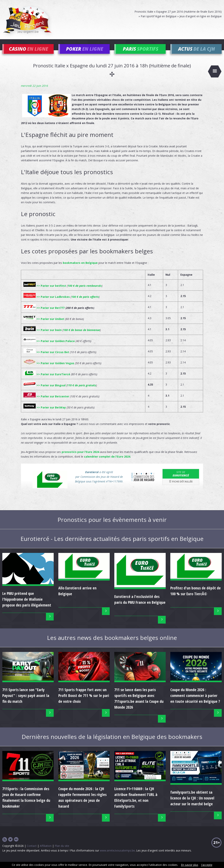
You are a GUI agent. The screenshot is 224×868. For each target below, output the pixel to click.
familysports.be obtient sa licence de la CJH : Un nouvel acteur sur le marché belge (192, 804)
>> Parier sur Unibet (44, 325)
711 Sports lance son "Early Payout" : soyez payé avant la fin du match (26, 701)
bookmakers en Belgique (80, 268)
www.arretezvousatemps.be (117, 856)
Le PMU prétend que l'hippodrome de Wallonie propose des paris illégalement (27, 605)
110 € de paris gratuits (82, 391)
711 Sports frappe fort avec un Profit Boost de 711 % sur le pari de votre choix (84, 701)
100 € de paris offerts (85, 302)
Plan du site (62, 852)
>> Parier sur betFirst (45, 291)
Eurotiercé (181, 479)
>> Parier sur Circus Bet (46, 358)
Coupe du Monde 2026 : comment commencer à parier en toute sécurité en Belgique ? (195, 701)
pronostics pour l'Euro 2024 (80, 457)
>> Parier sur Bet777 (44, 313)
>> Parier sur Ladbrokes (47, 302)
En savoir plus (190, 865)
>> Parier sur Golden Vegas (49, 369)
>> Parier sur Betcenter (46, 402)
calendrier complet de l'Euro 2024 (107, 462)
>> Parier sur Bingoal (44, 391)
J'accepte (207, 865)
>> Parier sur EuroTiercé (47, 380)
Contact (32, 852)
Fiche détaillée (181, 487)
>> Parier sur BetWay (45, 413)
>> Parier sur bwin (43, 336)
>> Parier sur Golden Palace (49, 347)
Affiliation (46, 852)
